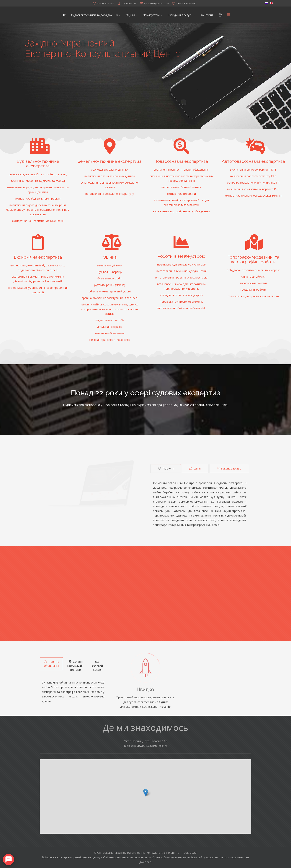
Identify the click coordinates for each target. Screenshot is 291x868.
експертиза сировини (181, 194)
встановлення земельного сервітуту (110, 194)
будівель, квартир (110, 272)
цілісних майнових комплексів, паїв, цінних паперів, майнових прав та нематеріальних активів (110, 309)
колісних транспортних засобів (110, 340)
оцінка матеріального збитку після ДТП (253, 182)
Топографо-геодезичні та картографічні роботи (253, 259)
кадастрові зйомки (253, 276)
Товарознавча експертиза (181, 161)
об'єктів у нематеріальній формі (110, 291)
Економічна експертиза (38, 257)
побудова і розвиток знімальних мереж (253, 270)
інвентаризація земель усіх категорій (182, 264)
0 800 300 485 (106, 3)
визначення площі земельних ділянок (110, 176)
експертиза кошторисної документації (38, 221)
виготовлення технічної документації (182, 271)
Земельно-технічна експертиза (110, 161)
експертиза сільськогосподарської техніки (253, 195)
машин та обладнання (110, 333)
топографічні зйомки (253, 283)
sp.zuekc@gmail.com (157, 3)
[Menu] (228, 15)
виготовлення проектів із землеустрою (181, 277)
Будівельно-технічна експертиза (38, 163)
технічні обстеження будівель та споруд (38, 181)
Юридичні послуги (180, 15)
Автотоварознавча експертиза (253, 161)
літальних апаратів (110, 327)
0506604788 (129, 3)
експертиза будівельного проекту (38, 198)
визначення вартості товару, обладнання (182, 169)
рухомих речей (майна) (110, 285)
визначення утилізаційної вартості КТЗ (253, 189)
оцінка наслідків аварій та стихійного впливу (38, 174)
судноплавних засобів (110, 320)
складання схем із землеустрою (182, 295)
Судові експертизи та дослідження (94, 15)
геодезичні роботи (253, 289)
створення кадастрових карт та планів (253, 296)
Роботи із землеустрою (181, 256)
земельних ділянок (110, 265)
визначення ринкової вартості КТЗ (253, 169)
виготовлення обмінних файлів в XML (181, 308)
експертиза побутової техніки (181, 187)
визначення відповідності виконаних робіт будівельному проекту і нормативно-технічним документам (38, 210)
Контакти (207, 15)
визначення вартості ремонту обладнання (182, 211)
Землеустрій (151, 15)
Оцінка (130, 15)
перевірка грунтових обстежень (182, 302)
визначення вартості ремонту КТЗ (253, 176)
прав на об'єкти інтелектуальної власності (110, 298)
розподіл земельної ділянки (110, 169)
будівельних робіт (110, 278)
